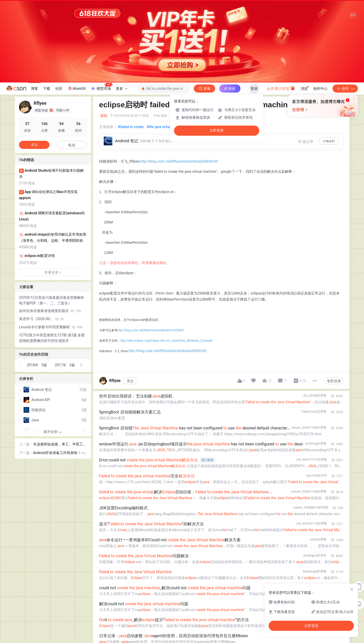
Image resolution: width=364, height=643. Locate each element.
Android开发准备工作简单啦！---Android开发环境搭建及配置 (60, 453)
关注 (130, 381)
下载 (47, 89)
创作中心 (320, 89)
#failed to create (131, 127)
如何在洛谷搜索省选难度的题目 (50, 311)
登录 (254, 89)
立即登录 (217, 131)
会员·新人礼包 (281, 88)
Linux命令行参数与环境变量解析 (51, 327)
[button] (21, 365)
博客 (34, 89)
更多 (122, 89)
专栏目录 (334, 381)
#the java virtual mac (163, 127)
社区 (59, 89)
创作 (345, 89)
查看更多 (53, 272)
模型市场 (102, 87)
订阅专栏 (329, 141)
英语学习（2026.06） (41, 319)
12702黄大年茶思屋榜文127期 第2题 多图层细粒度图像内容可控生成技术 (52, 338)
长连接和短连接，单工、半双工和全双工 (60, 445)
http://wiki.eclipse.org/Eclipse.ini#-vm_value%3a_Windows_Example (167, 341)
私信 (72, 145)
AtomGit (76, 88)
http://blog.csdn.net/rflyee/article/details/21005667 (151, 330)
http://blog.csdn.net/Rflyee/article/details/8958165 (179, 161)
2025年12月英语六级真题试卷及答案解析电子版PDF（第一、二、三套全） (52, 300)
